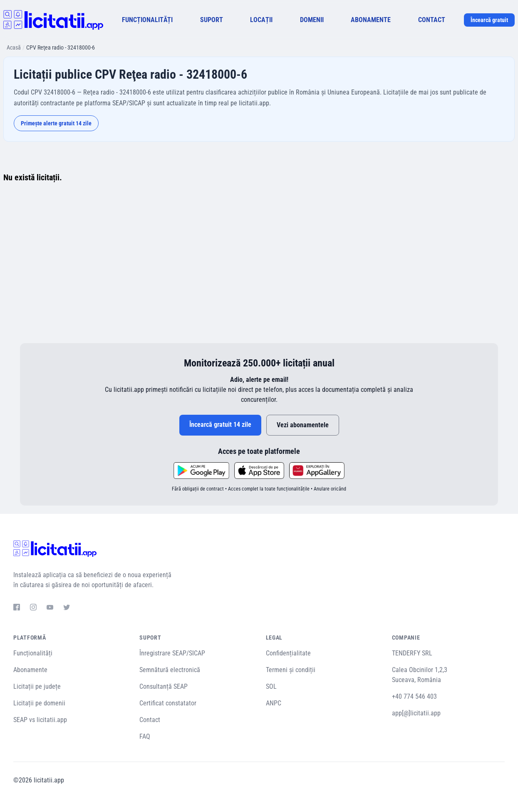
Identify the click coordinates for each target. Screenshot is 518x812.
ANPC (274, 703)
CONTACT (432, 20)
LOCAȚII (261, 20)
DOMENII (312, 20)
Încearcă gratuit (489, 20)
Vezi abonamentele (303, 425)
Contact (150, 720)
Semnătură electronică (170, 670)
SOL (271, 686)
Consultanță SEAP (164, 686)
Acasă (14, 47)
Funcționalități (33, 653)
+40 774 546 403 (414, 696)
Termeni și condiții (291, 670)
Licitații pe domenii (39, 703)
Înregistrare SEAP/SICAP (172, 653)
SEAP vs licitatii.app (40, 720)
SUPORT (212, 20)
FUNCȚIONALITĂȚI (147, 20)
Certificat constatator (168, 703)
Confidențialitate (288, 653)
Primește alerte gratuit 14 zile (56, 123)
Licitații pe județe (37, 686)
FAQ (145, 736)
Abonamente (30, 670)
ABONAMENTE (371, 20)
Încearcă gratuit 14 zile (220, 425)
